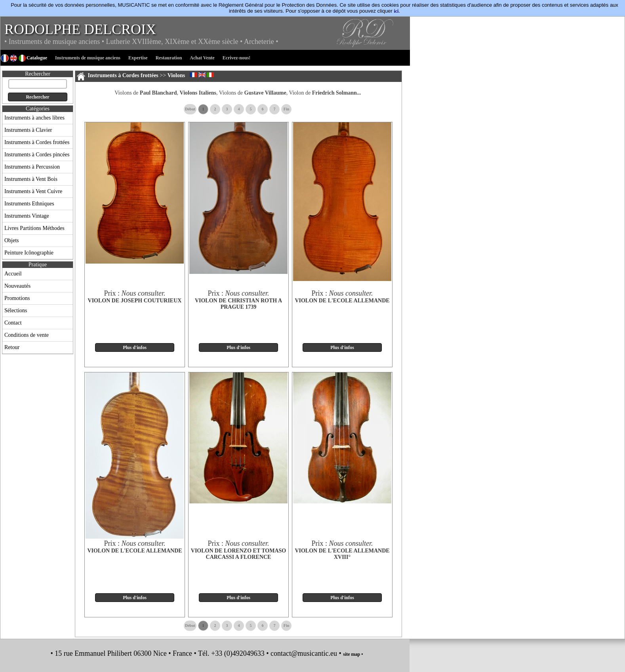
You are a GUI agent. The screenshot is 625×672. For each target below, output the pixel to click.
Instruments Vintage (27, 216)
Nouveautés (17, 286)
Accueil (13, 274)
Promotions (17, 298)
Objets (12, 240)
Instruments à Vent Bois (31, 179)
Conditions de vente (27, 335)
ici (396, 11)
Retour (12, 347)
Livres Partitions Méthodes (34, 228)
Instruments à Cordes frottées (37, 142)
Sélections (16, 310)
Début (190, 109)
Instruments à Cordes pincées (37, 155)
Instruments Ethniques (29, 204)
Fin (286, 109)
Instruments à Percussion (32, 167)
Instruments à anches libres (34, 118)
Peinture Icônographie (29, 253)
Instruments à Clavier (28, 130)
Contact (13, 323)
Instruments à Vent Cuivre (33, 191)
